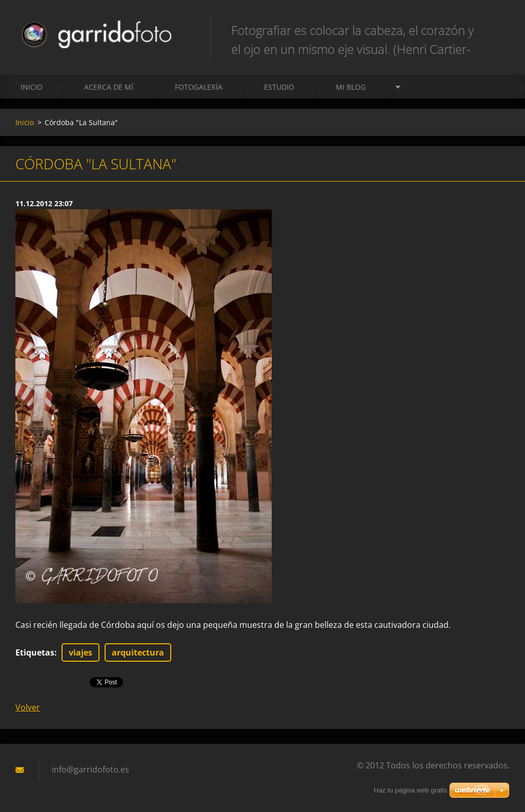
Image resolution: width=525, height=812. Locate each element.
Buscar (498, 30)
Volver (28, 707)
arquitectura (138, 652)
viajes (80, 652)
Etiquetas (35, 652)
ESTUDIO (279, 87)
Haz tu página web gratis (410, 790)
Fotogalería (199, 87)
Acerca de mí (109, 87)
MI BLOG (351, 87)
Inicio (32, 87)
